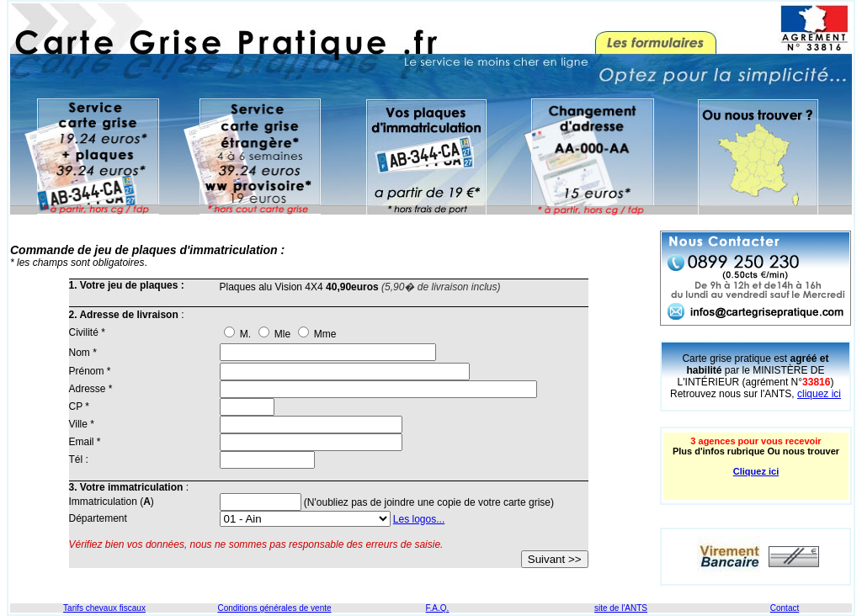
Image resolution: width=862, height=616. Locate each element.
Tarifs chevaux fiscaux (104, 608)
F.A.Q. (438, 608)
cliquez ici (819, 394)
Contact (785, 608)
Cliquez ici (756, 471)
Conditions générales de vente (274, 608)
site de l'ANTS (621, 608)
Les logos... (419, 519)
